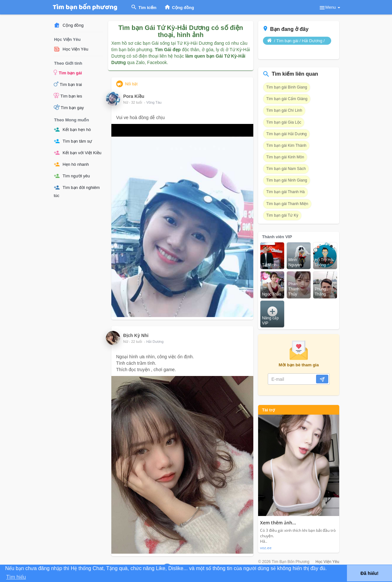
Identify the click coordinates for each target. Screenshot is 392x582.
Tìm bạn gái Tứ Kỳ (282, 215)
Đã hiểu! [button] (369, 573)
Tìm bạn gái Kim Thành (286, 145)
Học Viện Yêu (71, 49)
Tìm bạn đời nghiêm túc (77, 191)
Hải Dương (155, 342)
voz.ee (266, 548)
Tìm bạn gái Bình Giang (287, 87)
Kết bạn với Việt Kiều (78, 153)
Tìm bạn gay (69, 107)
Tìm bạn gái (68, 72)
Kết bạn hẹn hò (72, 130)
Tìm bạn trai (68, 84)
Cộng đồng (69, 25)
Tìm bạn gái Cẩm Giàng (287, 99)
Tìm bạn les (68, 96)
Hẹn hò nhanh (71, 164)
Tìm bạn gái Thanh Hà (285, 192)
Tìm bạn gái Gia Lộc (284, 122)
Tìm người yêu (72, 176)
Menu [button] (330, 8)
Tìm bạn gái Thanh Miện (287, 204)
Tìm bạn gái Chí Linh (284, 110)
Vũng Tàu (154, 102)
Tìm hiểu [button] (16, 577)
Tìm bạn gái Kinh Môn (285, 157)
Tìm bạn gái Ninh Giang (287, 180)
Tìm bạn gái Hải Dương (286, 134)
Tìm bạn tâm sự (73, 141)
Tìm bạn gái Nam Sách (286, 169)
